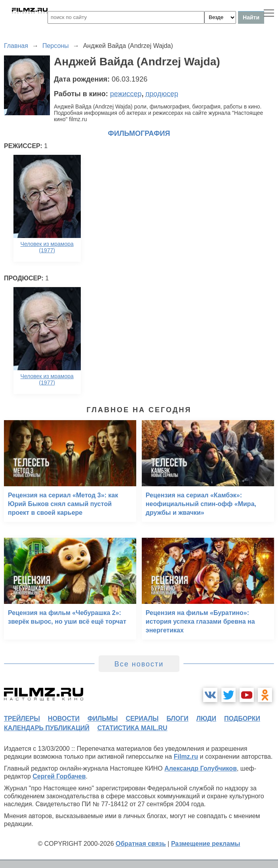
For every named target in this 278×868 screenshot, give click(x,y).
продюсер (162, 94)
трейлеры (22, 719)
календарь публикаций (47, 728)
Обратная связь (141, 844)
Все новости (139, 664)
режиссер (126, 94)
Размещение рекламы (206, 844)
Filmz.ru (186, 757)
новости (64, 719)
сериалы (142, 719)
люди (206, 719)
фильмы (103, 719)
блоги (177, 719)
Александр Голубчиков (201, 768)
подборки (242, 719)
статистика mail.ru (132, 728)
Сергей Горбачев (59, 776)
